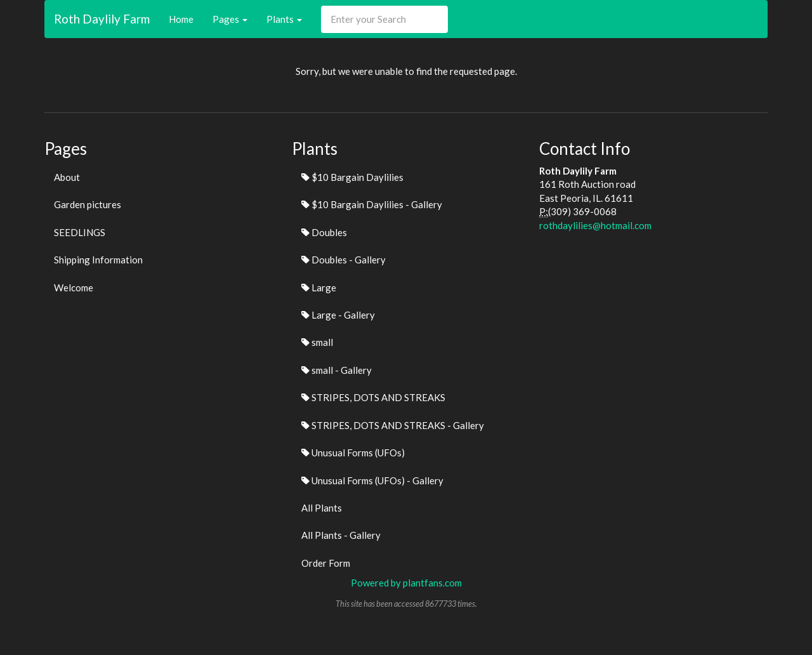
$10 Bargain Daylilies (352, 177)
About (67, 177)
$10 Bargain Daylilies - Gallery (372, 204)
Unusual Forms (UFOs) (353, 453)
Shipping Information (98, 260)
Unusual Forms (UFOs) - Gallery (372, 480)
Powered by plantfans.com (406, 583)
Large (319, 288)
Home (181, 19)
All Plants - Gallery (341, 535)
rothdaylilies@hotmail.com (595, 225)
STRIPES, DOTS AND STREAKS (373, 397)
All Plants (322, 508)
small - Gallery (337, 370)
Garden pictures (88, 204)
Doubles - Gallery (344, 260)
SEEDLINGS (80, 232)
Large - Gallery (338, 315)
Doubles (324, 232)
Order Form (326, 563)
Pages (230, 19)
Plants (284, 19)
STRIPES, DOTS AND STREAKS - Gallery (393, 425)
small (317, 342)
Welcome (74, 288)
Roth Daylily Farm (102, 19)
